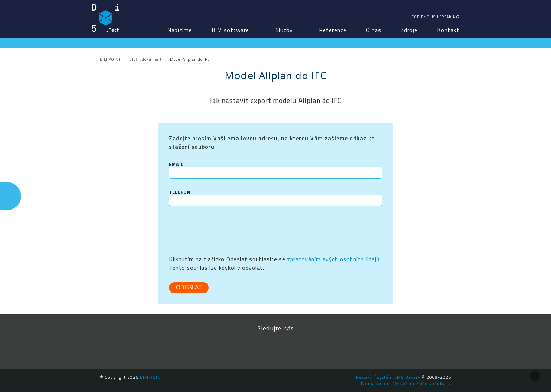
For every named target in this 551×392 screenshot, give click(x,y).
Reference (333, 30)
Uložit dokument (145, 59)
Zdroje (409, 30)
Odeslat (189, 287)
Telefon (180, 192)
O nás (374, 30)
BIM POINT (106, 18)
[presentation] (222, 231)
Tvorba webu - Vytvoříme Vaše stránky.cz (406, 383)
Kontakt (448, 30)
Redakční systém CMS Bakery (388, 377)
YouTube (291, 348)
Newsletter (323, 348)
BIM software (230, 30)
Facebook (228, 348)
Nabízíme (180, 30)
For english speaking (435, 17)
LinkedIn (260, 348)
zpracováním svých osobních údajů (333, 259)
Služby (284, 30)
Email (176, 164)
